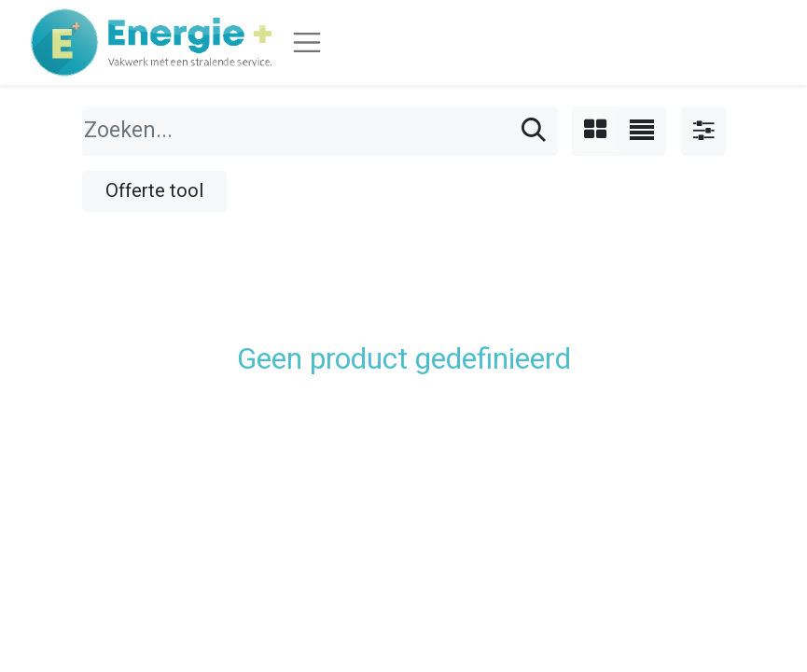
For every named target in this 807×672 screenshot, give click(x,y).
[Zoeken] (534, 131)
